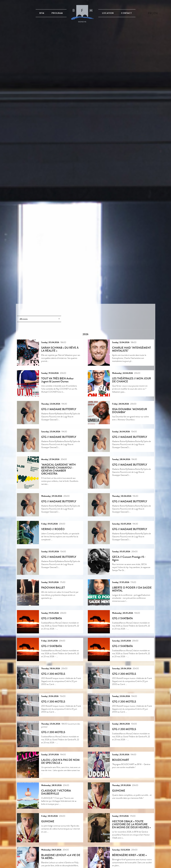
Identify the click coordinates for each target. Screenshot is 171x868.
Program (57, 13)
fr (150, 13)
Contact (126, 13)
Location (108, 13)
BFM (42, 13)
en (155, 13)
